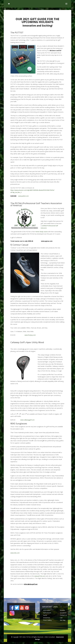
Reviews (62, 610)
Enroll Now (47, 618)
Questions (63, 613)
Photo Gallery (47, 620)
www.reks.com (15, 553)
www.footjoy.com (30, 335)
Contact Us (63, 615)
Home (45, 615)
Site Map (63, 620)
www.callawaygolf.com (27, 420)
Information (47, 610)
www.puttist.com (23, 196)
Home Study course (42, 232)
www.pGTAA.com (40, 576)
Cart (61, 618)
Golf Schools (47, 613)
